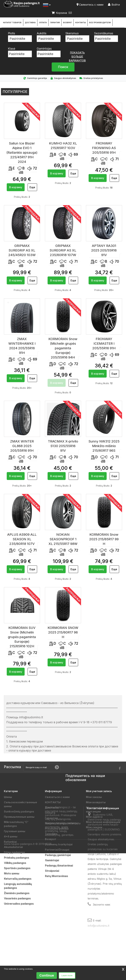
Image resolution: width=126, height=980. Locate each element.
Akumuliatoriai (13, 847)
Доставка (30, 23)
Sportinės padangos (17, 868)
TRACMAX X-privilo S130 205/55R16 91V (63, 446)
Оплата (43, 23)
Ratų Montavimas (56, 876)
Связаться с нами (57, 797)
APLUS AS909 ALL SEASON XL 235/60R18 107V (22, 539)
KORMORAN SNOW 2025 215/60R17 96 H (63, 632)
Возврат (68, 23)
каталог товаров (12, 23)
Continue (47, 975)
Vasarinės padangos (17, 898)
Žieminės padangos (17, 893)
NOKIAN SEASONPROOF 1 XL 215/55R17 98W (63, 539)
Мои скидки (94, 827)
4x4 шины (11, 837)
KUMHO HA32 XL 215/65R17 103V (63, 146)
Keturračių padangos (18, 879)
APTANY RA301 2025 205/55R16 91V (104, 250)
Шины (8, 797)
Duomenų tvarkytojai (59, 844)
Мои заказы (94, 797)
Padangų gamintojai (58, 855)
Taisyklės (51, 834)
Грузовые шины (15, 831)
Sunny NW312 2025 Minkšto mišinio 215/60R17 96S (104, 446)
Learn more (67, 975)
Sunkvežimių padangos (19, 812)
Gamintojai (52, 860)
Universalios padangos (19, 904)
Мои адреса (94, 817)
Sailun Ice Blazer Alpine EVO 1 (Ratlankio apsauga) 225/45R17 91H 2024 (22, 153)
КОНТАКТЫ (81, 23)
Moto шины (12, 873)
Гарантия (55, 23)
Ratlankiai (10, 842)
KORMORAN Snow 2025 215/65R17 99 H (104, 539)
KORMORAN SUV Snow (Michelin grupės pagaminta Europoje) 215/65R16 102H (22, 637)
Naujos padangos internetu (63, 823)
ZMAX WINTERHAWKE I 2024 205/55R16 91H (22, 346)
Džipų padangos (14, 852)
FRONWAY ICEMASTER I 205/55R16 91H (104, 344)
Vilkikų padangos (15, 863)
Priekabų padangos (16, 858)
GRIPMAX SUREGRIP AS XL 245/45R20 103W (22, 250)
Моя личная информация (103, 822)
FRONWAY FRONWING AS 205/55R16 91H (104, 148)
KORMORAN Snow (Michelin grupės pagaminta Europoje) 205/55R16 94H (63, 348)
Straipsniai (52, 871)
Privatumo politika (57, 829)
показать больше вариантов (77, 57)
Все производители (100, 23)
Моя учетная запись (99, 791)
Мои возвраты (96, 802)
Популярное (15, 92)
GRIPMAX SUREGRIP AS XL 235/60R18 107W (63, 250)
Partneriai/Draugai (57, 850)
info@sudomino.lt (98, 958)
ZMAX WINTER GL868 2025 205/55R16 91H (22, 446)
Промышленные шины (19, 817)
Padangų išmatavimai (59, 865)
